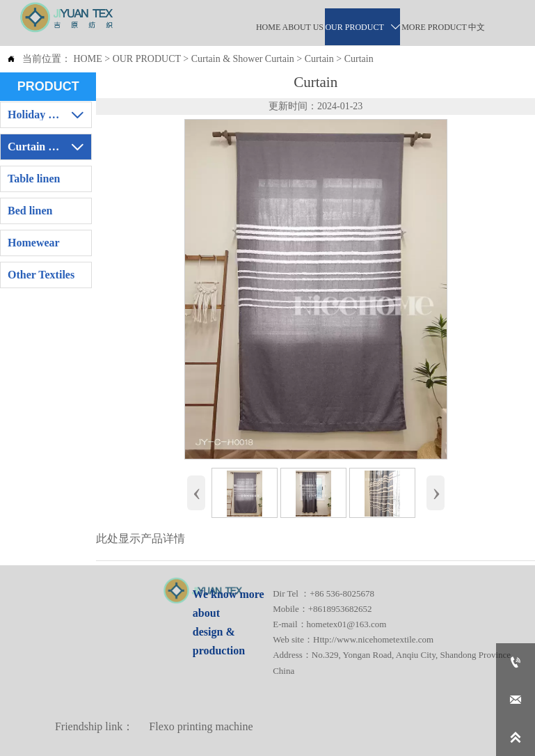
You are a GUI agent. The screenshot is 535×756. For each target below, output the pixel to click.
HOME (88, 59)
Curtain (319, 59)
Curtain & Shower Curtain (243, 59)
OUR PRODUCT (147, 59)
